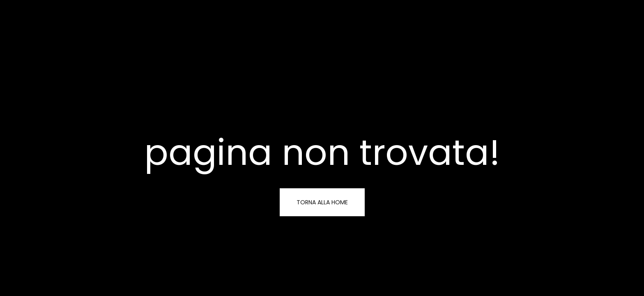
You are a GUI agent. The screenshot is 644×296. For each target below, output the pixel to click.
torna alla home (322, 202)
